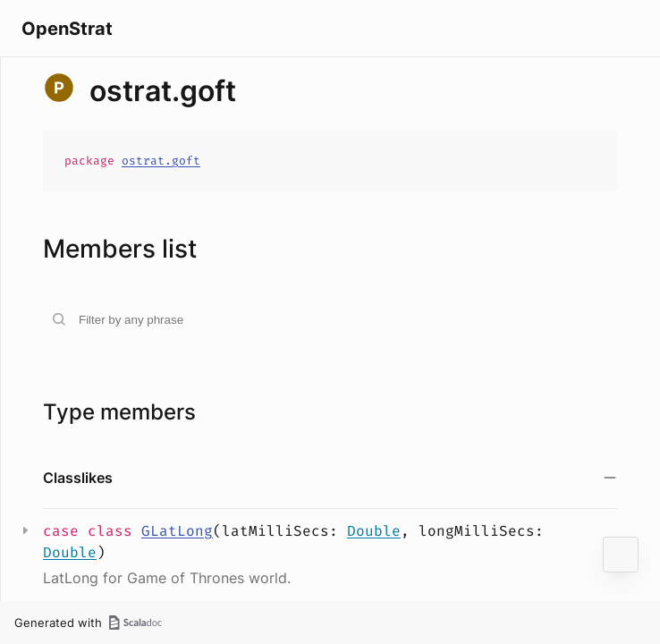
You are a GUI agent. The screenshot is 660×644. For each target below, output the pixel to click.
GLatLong (177, 531)
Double (374, 531)
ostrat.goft (161, 161)
